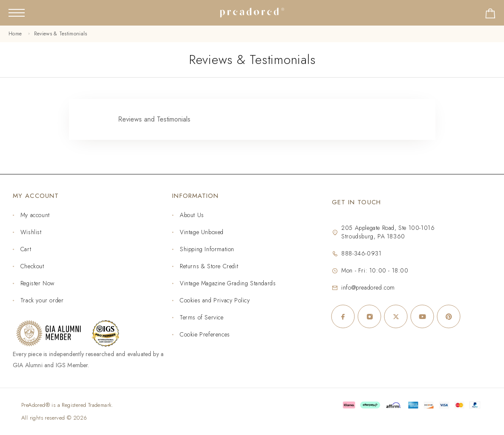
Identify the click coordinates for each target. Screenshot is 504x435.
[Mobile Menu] (17, 13)
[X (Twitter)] (396, 316)
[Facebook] (343, 316)
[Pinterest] (449, 316)
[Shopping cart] (490, 15)
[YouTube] (422, 316)
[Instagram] (369, 316)
